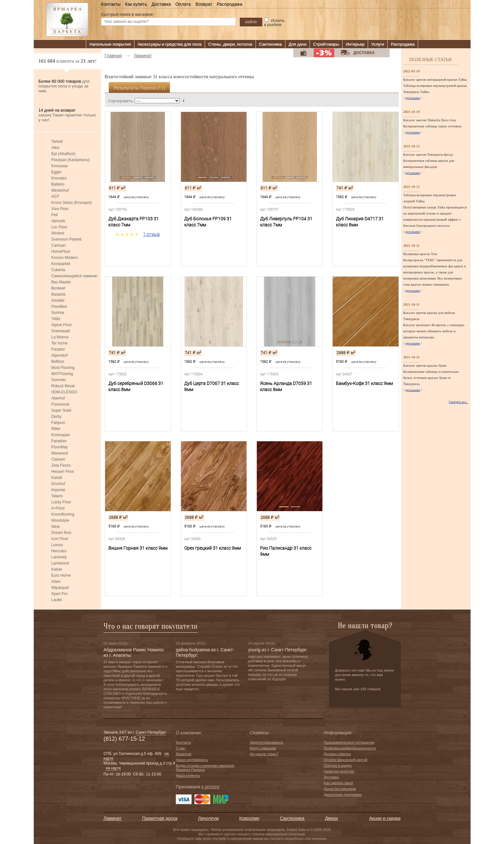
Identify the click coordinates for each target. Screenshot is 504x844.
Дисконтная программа (343, 794)
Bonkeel (58, 288)
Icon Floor (60, 539)
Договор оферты (337, 754)
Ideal (56, 527)
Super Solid (61, 410)
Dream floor (62, 533)
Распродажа (230, 4)
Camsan (59, 245)
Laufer (57, 600)
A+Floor (58, 508)
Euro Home (61, 575)
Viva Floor (60, 209)
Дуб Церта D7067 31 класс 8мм (212, 386)
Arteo (56, 582)
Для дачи (298, 44)
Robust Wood (63, 386)
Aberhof (58, 398)
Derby (57, 417)
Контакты (111, 4)
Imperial (58, 490)
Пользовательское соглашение (349, 742)
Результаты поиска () (139, 88)
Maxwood (60, 453)
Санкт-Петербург (151, 732)
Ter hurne (60, 343)
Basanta (59, 294)
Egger (57, 172)
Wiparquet (60, 588)
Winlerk (58, 233)
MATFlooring (62, 374)
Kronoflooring (63, 514)
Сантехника (270, 44)
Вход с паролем (263, 748)
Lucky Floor (61, 502)
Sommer (59, 380)
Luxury (57, 545)
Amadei (58, 300)
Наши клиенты (188, 775)
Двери (331, 818)
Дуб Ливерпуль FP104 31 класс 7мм (286, 222)
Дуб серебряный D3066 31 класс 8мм (136, 386)
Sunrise (58, 313)
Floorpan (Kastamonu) (71, 160)
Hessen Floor (63, 472)
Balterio (58, 184)
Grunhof (58, 484)
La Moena (60, 337)
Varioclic (59, 221)
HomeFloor (61, 252)
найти (251, 22)
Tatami (57, 496)
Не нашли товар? (264, 754)
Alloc (56, 148)
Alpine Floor (62, 325)
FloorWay (60, 447)
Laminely (59, 557)
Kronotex (59, 178)
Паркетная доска (160, 818)
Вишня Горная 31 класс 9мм (138, 548)
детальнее (413, 98)
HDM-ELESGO (64, 392)
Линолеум (208, 818)
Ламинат (113, 818)
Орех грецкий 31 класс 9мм (212, 548)
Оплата (183, 4)
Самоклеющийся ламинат (75, 276)
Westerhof (60, 190)
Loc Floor (59, 227)
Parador (58, 349)
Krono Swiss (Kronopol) (72, 203)
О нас (180, 748)
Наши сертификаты (192, 760)
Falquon (58, 423)
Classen (58, 459)
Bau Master (61, 282)
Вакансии (184, 754)
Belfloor (58, 362)
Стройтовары (326, 44)
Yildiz (56, 319)
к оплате (210, 787)
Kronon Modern (65, 258)
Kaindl (57, 478)
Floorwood (60, 404)
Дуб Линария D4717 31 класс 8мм (360, 222)
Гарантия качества (339, 771)
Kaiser (57, 569)
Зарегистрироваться (266, 742)
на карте (113, 768)
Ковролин (249, 818)
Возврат (204, 4)
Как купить (136, 4)
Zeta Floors (61, 465)
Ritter (56, 429)
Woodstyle (60, 520)
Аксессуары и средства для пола (170, 44)
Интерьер (355, 44)
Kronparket (61, 264)
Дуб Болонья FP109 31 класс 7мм (208, 222)
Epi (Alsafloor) (63, 154)
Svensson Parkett (67, 239)
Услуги (378, 44)
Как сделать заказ (338, 783)
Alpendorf (60, 355)
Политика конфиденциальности (350, 748)
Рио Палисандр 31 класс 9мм (286, 551)
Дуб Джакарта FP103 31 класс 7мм (134, 222)
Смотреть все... (458, 402)
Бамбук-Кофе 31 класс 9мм (364, 383)
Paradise (59, 441)
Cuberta (58, 270)
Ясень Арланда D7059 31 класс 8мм (286, 386)
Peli (55, 215)
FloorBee (59, 307)
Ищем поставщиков (340, 789)
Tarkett (57, 142)
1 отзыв (151, 234)
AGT (55, 197)
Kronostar (60, 166)
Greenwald (61, 331)
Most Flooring (63, 368)
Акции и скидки (385, 818)
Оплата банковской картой (346, 760)
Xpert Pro (60, 594)
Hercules (59, 551)
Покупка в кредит (338, 766)
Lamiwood (60, 563)
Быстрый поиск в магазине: (128, 14)
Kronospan (61, 435)
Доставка (161, 4)
